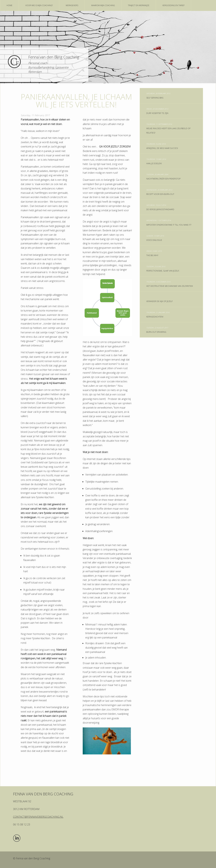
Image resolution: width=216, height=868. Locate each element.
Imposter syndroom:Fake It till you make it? (169, 223)
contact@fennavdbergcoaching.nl (38, 817)
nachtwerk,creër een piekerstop (163, 177)
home (9, 5)
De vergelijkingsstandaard (160, 207)
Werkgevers (72, 5)
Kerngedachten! (158, 315)
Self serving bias (158, 96)
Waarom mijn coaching (103, 5)
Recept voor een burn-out (160, 192)
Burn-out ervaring (157, 330)
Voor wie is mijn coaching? (39, 5)
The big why (154, 253)
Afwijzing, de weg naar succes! (162, 146)
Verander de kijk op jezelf (159, 301)
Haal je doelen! (156, 161)
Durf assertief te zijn (157, 111)
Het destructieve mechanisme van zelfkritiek (170, 284)
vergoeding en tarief (173, 5)
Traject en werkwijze (139, 5)
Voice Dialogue (155, 238)
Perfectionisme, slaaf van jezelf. (163, 269)
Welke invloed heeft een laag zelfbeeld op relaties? (168, 129)
